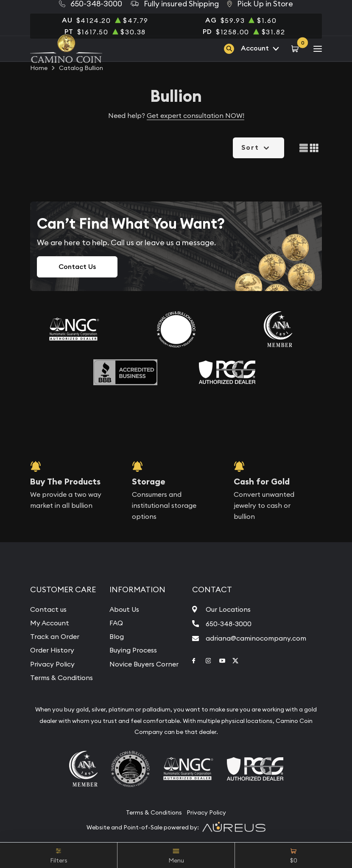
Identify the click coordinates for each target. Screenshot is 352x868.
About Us (124, 609)
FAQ (116, 623)
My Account (50, 623)
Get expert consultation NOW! (196, 115)
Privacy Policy (52, 664)
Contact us (48, 609)
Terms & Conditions (61, 678)
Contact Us (77, 267)
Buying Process (133, 650)
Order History (52, 650)
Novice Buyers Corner (144, 664)
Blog (117, 636)
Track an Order (55, 636)
